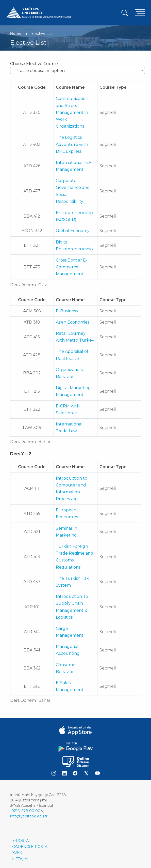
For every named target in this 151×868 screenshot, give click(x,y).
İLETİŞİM (20, 859)
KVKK (17, 853)
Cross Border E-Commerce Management (72, 267)
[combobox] (78, 70)
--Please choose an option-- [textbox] (40, 71)
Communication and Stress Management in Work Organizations (72, 112)
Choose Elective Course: (34, 64)
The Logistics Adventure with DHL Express (72, 144)
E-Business (67, 311)
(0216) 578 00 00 (27, 811)
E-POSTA (20, 841)
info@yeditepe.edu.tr (29, 816)
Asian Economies (73, 322)
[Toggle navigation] (140, 13)
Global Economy (73, 231)
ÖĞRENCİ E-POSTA (30, 847)
